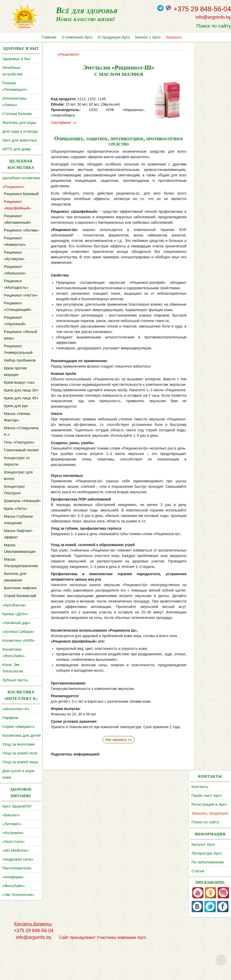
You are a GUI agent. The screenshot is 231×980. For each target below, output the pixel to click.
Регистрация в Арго (212, 76)
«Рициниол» (13, 193)
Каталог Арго (206, 123)
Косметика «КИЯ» (18, 686)
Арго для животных (20, 140)
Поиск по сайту (214, 26)
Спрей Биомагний (20, 641)
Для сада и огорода (20, 131)
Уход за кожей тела (20, 805)
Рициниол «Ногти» (21, 315)
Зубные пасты (15, 725)
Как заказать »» (115, 745)
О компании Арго (77, 37)
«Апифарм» (13, 929)
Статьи (200, 149)
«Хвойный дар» (16, 668)
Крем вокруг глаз (19, 402)
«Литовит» (12, 876)
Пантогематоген (17, 920)
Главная (49, 37)
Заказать (174, 37)
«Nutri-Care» (14, 893)
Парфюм (10, 763)
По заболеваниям (210, 141)
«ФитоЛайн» (14, 938)
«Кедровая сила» (18, 911)
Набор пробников (20, 380)
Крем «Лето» (15, 554)
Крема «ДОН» (15, 659)
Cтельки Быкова (17, 114)
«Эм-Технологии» (18, 947)
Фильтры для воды (19, 122)
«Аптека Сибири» (18, 677)
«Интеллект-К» (16, 754)
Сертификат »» (61, 123)
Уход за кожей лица (20, 814)
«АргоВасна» (14, 651)
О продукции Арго (114, 37)
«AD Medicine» (16, 902)
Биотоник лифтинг (20, 633)
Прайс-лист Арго (209, 68)
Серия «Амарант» (19, 772)
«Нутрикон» (13, 885)
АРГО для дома (17, 149)
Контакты (202, 59)
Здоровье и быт (17, 59)
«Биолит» (11, 867)
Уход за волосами (18, 796)
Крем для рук (16, 438)
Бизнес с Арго (148, 37)
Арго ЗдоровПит (17, 858)
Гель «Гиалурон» (19, 475)
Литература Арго (209, 132)
